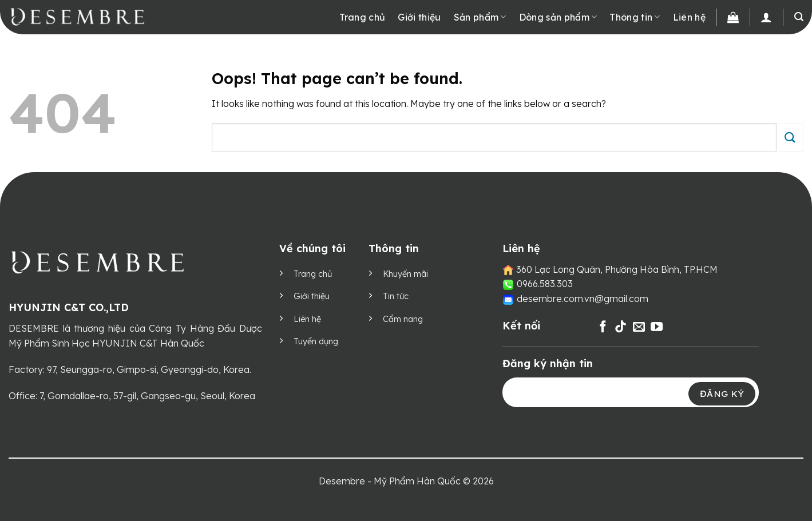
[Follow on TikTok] (621, 327)
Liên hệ (689, 17)
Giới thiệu (419, 17)
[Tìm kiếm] (799, 17)
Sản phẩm (480, 17)
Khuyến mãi (405, 274)
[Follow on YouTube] (657, 327)
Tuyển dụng (316, 341)
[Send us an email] (639, 327)
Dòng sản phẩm (558, 17)
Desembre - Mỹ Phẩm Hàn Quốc (390, 481)
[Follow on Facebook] (603, 327)
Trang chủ (363, 17)
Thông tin (635, 17)
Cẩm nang (403, 319)
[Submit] (790, 138)
